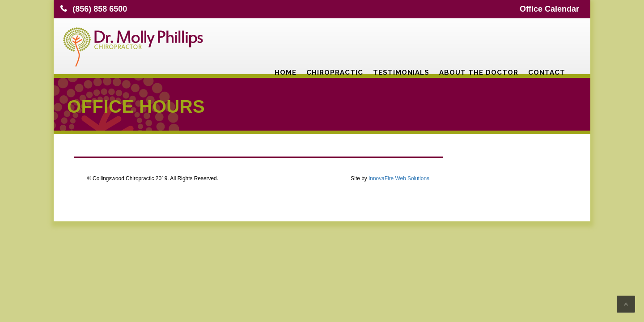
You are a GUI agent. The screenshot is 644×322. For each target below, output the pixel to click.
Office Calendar (549, 9)
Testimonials (401, 42)
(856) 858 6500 (100, 9)
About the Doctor (479, 42)
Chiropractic (335, 42)
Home (286, 42)
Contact (547, 42)
